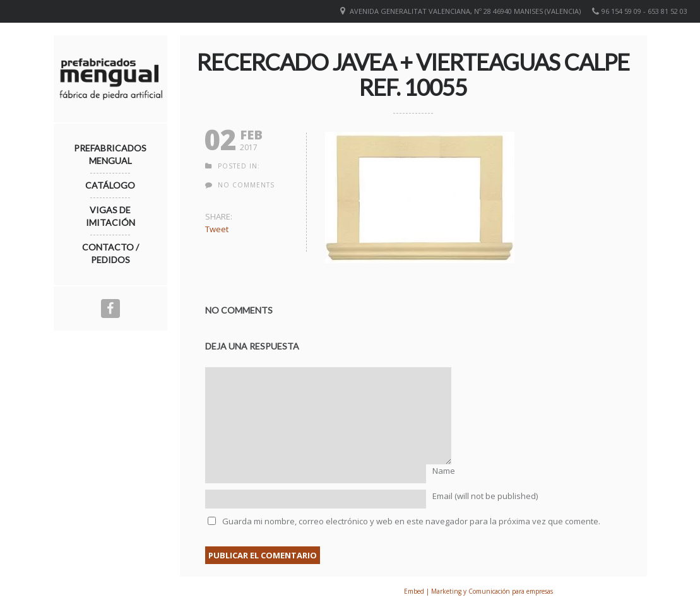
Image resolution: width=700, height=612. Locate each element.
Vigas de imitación (110, 216)
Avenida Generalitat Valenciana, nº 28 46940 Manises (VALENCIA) (465, 11)
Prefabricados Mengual (110, 154)
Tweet (217, 229)
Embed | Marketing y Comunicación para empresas (478, 591)
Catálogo (110, 185)
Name (444, 471)
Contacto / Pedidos (110, 253)
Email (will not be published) (485, 496)
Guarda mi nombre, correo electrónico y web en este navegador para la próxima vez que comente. (411, 521)
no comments (246, 185)
